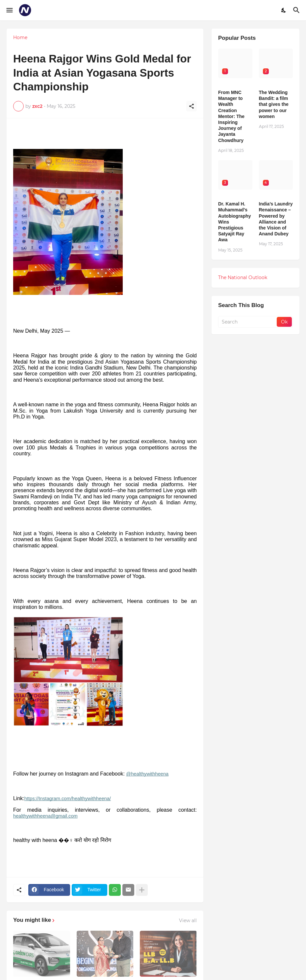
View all (188, 920)
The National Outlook (243, 277)
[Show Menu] (9, 10)
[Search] (297, 10)
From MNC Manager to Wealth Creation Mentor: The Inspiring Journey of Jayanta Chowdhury (231, 116)
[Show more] (142, 890)
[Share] (191, 106)
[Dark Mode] (284, 10)
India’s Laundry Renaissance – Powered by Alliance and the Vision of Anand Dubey (276, 219)
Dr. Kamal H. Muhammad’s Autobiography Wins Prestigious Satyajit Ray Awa (235, 222)
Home (20, 37)
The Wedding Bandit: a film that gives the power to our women (274, 104)
